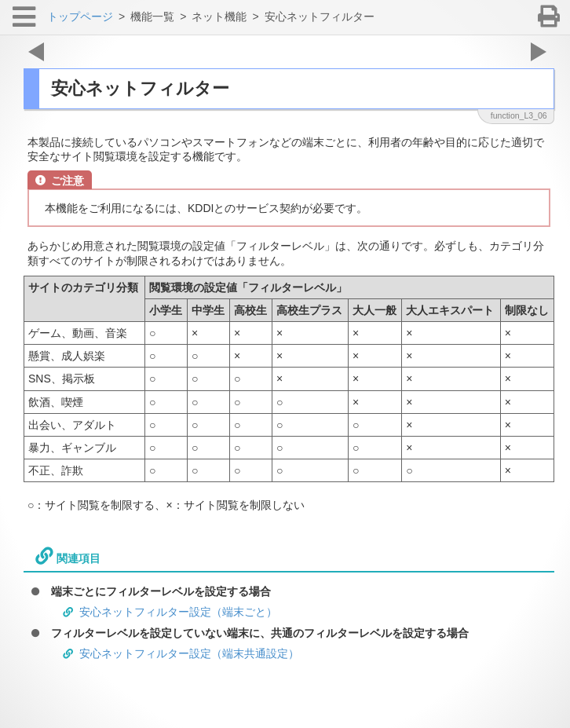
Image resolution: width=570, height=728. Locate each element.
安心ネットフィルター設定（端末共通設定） (189, 653)
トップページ (80, 16)
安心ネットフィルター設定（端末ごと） (178, 612)
